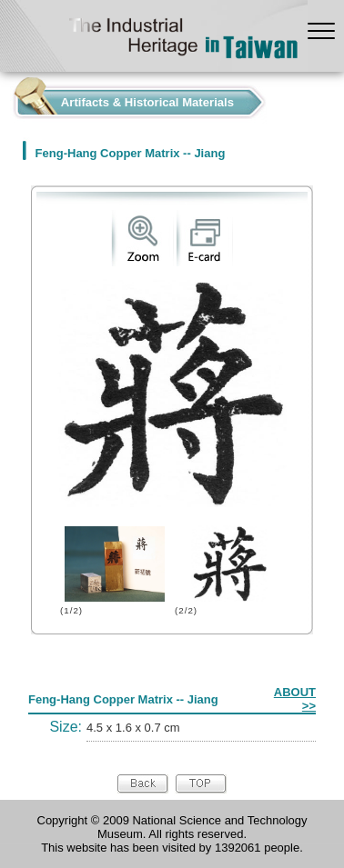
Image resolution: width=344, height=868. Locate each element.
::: (5, 98)
